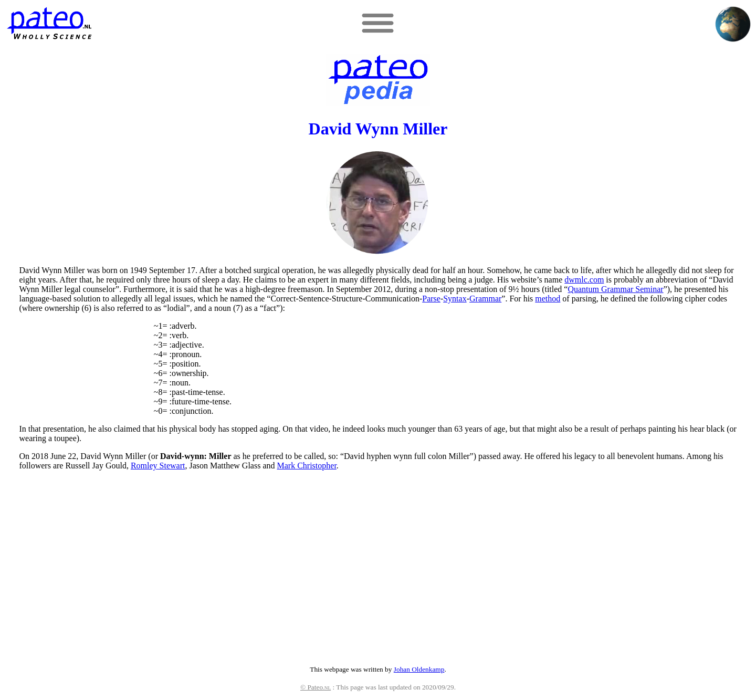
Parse (431, 299)
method (548, 299)
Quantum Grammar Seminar (615, 289)
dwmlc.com (584, 280)
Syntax (455, 299)
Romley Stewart (158, 466)
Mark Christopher (307, 466)
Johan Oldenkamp (419, 669)
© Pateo (316, 687)
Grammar (485, 299)
